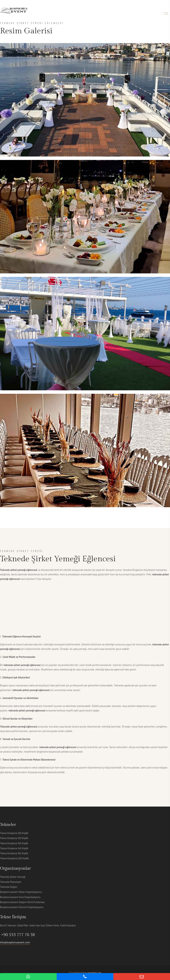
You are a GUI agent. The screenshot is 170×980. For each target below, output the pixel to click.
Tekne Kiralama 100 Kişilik (14, 833)
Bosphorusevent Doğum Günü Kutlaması (22, 902)
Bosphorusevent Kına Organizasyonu (20, 897)
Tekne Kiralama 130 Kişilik (14, 843)
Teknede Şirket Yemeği (13, 877)
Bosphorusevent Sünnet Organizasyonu (22, 907)
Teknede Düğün (9, 887)
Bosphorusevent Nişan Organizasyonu (21, 892)
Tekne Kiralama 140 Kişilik (14, 848)
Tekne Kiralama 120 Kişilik (14, 838)
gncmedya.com (94, 973)
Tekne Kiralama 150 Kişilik (14, 853)
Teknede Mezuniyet (11, 882)
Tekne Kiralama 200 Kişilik (14, 858)
